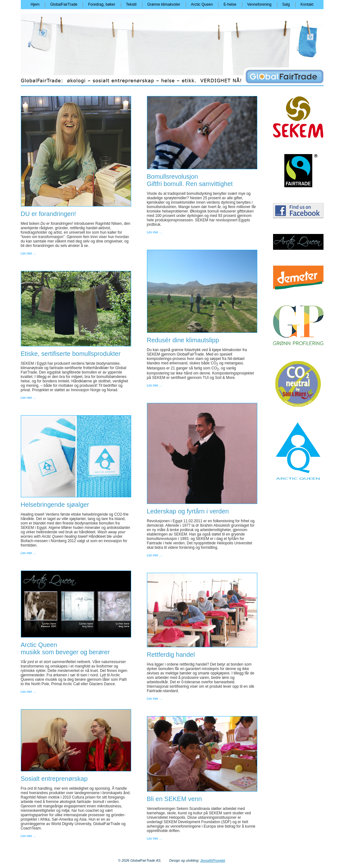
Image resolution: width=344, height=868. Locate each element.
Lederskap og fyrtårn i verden (188, 511)
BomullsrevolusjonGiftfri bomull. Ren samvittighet (190, 180)
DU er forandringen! (49, 214)
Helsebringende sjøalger (55, 505)
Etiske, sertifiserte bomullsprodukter (71, 354)
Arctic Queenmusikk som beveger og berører (65, 648)
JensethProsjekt (213, 860)
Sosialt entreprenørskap (54, 779)
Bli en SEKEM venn (175, 799)
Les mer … (29, 253)
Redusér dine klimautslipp (183, 340)
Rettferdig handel (171, 655)
